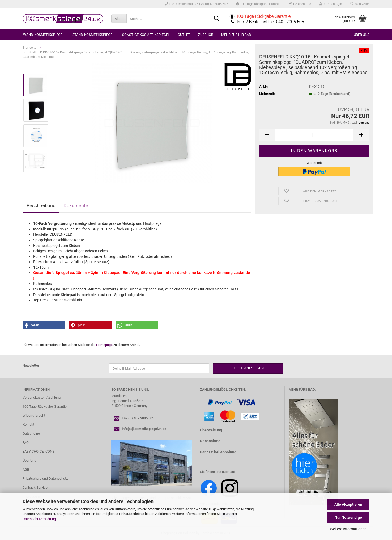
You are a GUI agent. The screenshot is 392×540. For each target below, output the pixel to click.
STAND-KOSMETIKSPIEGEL (93, 35)
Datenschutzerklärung (39, 519)
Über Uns (29, 460)
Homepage (104, 345)
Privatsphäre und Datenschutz (45, 478)
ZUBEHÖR (206, 35)
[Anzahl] (314, 135)
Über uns (362, 35)
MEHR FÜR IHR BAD (236, 35)
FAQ (26, 443)
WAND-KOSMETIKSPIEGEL (44, 35)
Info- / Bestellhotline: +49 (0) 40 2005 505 (196, 4)
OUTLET (184, 35)
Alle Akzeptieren (348, 504)
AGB (26, 469)
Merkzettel (360, 4)
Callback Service (35, 488)
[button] (300, 4)
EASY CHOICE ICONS (39, 451)
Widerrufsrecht (34, 415)
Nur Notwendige (348, 517)
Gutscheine (31, 434)
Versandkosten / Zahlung (42, 397)
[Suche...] (119, 19)
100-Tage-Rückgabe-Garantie (259, 4)
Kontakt (28, 425)
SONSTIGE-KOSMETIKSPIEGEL (146, 35)
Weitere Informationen (348, 529)
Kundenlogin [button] (331, 4)
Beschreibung (41, 206)
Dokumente (76, 206)
